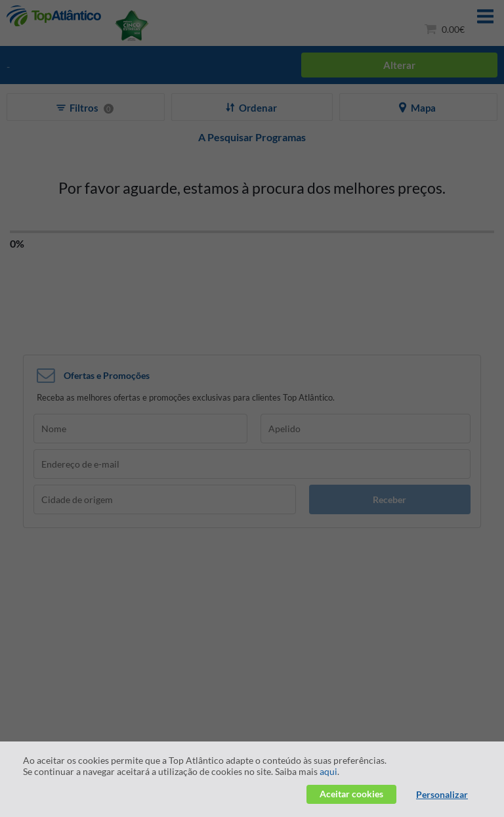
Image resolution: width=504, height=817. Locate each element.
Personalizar (442, 794)
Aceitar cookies (351, 794)
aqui (328, 771)
